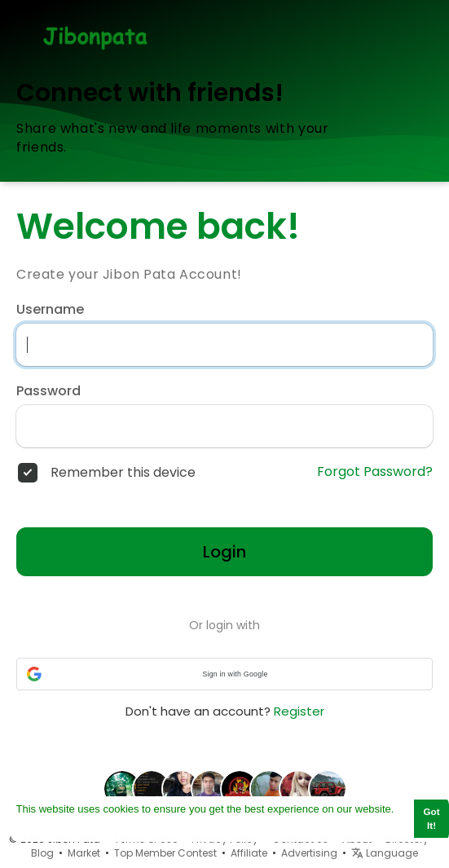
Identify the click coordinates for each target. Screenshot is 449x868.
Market (84, 853)
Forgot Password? (375, 472)
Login (224, 552)
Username (50, 310)
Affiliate (249, 853)
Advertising (309, 853)
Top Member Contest (165, 853)
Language (385, 853)
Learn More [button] (45, 826)
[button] (224, 674)
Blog (42, 853)
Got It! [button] (432, 818)
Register (299, 711)
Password (48, 391)
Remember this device (123, 473)
